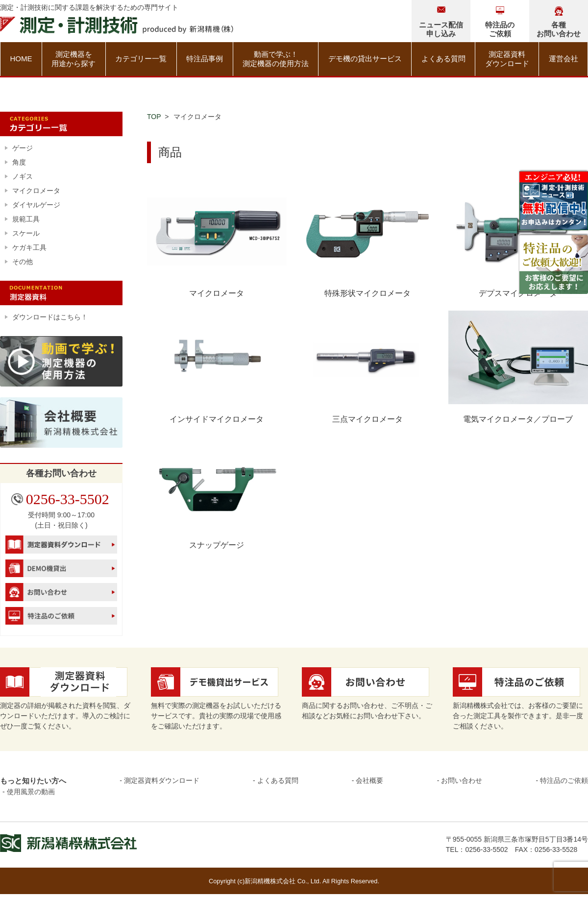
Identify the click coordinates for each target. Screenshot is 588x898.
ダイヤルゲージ (36, 205)
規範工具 (26, 219)
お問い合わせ (462, 780)
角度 (19, 162)
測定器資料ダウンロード (507, 59)
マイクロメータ (36, 191)
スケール (26, 233)
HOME (21, 59)
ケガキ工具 (29, 247)
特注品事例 (205, 59)
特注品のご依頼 (564, 780)
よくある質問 (443, 59)
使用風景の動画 (31, 792)
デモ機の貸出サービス (365, 59)
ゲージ (23, 148)
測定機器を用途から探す (73, 59)
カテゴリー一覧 (141, 59)
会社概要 (369, 780)
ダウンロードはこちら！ (50, 317)
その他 (23, 262)
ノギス (23, 176)
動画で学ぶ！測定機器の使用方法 (276, 59)
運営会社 (563, 59)
